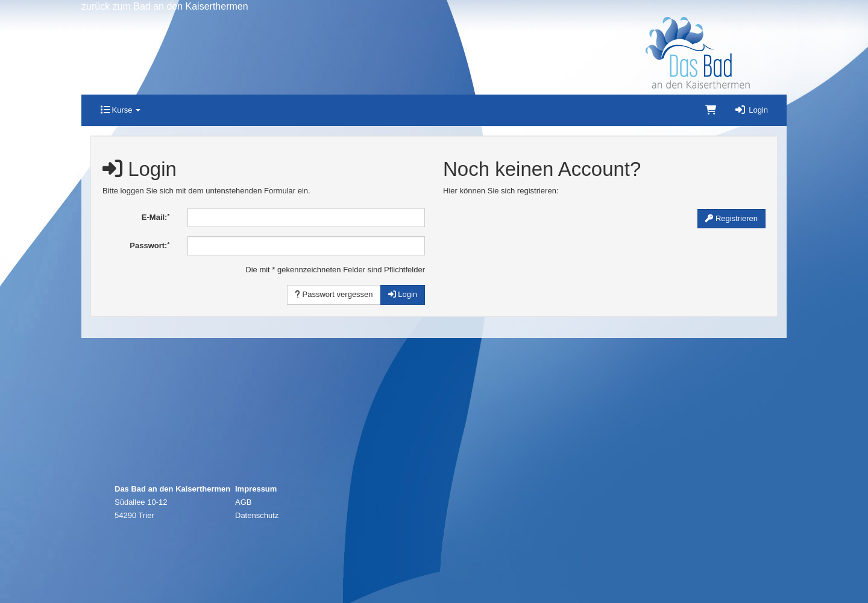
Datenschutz (257, 515)
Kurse (120, 110)
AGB (243, 502)
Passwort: (149, 245)
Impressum (256, 489)
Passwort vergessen (334, 294)
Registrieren (731, 218)
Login (751, 110)
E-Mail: (156, 217)
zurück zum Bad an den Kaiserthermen (165, 6)
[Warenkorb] (711, 110)
